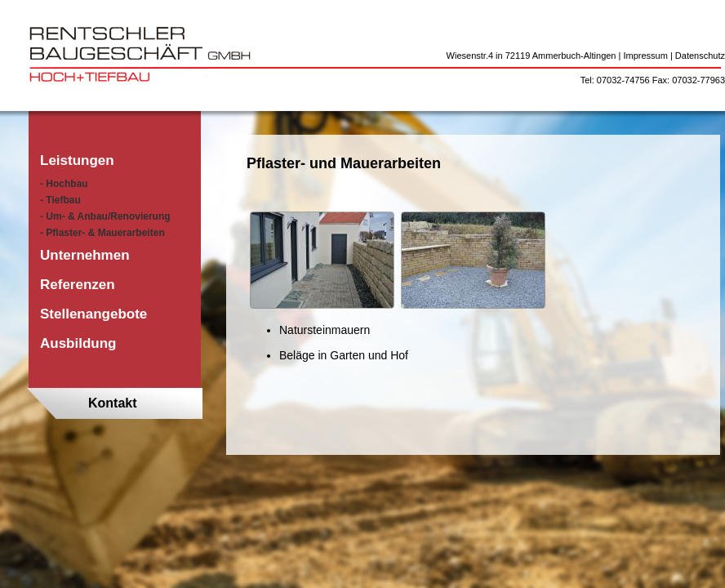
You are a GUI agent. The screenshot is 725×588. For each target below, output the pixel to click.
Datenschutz (700, 56)
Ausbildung (78, 343)
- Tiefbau (60, 200)
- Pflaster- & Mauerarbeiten (102, 233)
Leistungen (77, 160)
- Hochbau (64, 184)
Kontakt (113, 403)
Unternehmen (85, 255)
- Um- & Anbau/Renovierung (105, 216)
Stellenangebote (93, 314)
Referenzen (78, 285)
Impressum (645, 56)
